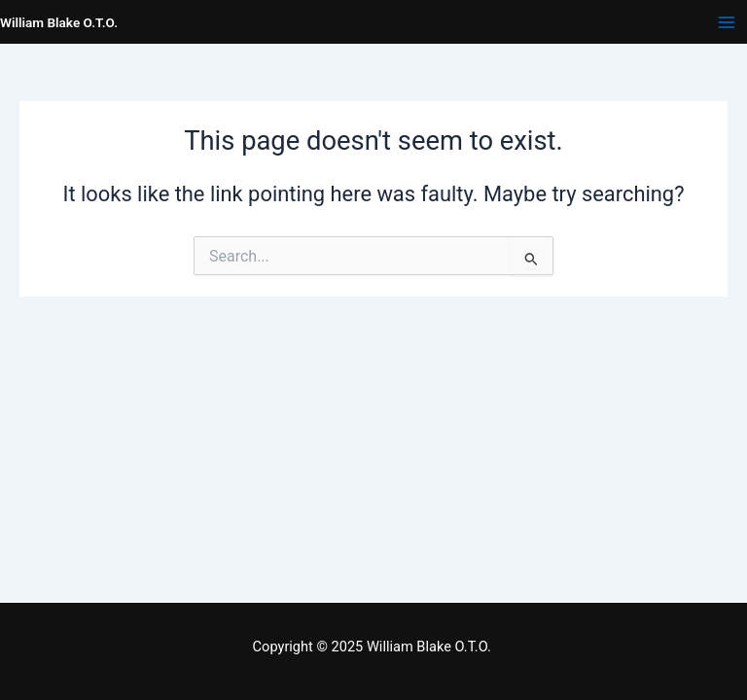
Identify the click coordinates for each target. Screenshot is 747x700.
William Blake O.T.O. (59, 22)
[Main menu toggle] (727, 22)
